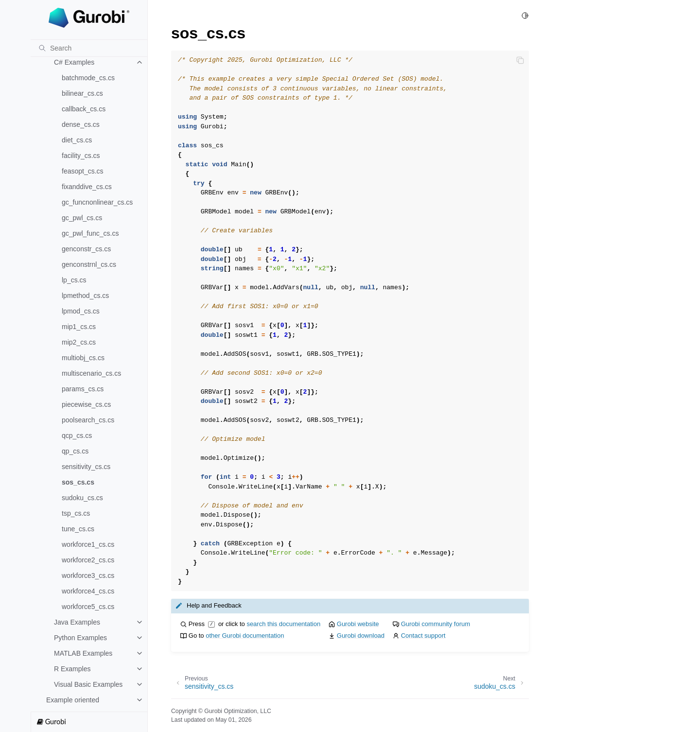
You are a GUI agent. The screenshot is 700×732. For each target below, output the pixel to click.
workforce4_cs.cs (88, 591)
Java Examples (77, 622)
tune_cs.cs (78, 529)
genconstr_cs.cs (86, 249)
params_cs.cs (83, 389)
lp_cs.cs (74, 280)
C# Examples (74, 62)
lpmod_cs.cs (81, 311)
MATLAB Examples (83, 653)
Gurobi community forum (436, 624)
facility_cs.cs (81, 156)
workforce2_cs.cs (88, 560)
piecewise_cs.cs (86, 404)
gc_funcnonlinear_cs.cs (97, 202)
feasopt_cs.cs (83, 171)
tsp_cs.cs (76, 513)
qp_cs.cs (75, 451)
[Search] (89, 48)
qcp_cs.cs (77, 436)
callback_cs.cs (84, 109)
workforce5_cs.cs (88, 607)
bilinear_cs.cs (82, 93)
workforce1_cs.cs (88, 544)
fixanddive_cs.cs (87, 187)
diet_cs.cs (77, 140)
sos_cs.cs (78, 482)
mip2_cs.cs (79, 342)
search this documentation (283, 624)
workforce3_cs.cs (88, 575)
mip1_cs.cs (79, 327)
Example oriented (73, 700)
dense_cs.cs (81, 124)
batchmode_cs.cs (88, 78)
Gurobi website (358, 624)
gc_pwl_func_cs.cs (90, 233)
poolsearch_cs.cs (88, 420)
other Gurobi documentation (245, 636)
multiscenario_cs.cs (91, 373)
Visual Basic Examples (88, 684)
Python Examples (80, 638)
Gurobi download (361, 636)
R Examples (72, 669)
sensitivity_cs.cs (86, 467)
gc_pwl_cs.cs (82, 218)
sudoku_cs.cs (82, 498)
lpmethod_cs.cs (85, 296)
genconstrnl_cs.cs (89, 264)
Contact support (423, 636)
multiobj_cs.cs (83, 358)
